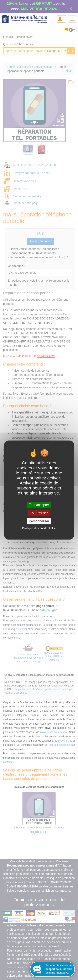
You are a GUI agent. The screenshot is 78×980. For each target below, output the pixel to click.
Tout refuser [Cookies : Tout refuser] (39, 513)
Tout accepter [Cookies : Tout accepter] (39, 505)
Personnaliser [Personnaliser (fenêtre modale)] (39, 521)
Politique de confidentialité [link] (39, 528)
